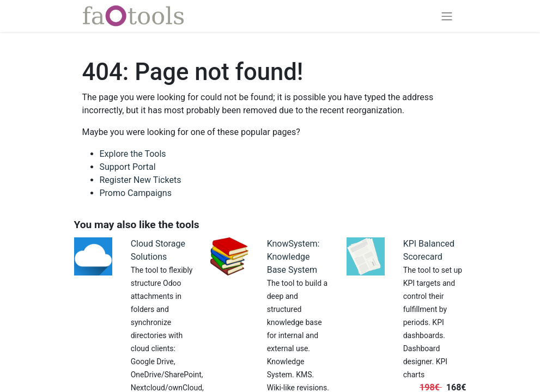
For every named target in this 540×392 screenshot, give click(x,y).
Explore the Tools (133, 154)
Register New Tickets (141, 180)
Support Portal (128, 167)
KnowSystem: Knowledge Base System (293, 257)
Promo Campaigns (136, 193)
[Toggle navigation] (447, 16)
